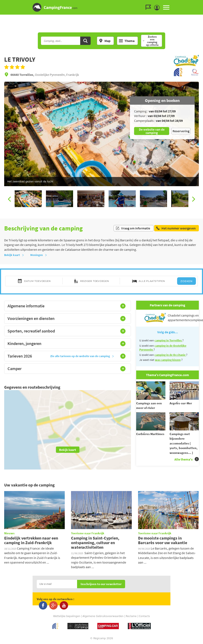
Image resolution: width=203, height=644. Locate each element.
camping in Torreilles (168, 340)
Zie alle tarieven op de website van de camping (82, 356)
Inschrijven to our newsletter (101, 584)
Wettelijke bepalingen (67, 616)
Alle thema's (187, 459)
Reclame (131, 616)
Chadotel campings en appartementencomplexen (172, 318)
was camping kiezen (168, 360)
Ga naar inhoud (200, 3)
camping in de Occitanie (170, 355)
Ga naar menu (198, 3)
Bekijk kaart (14, 255)
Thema (127, 41)
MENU (166, 7)
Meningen (39, 255)
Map (105, 41)
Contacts (144, 616)
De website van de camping (152, 131)
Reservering (181, 131)
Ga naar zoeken (202, 3)
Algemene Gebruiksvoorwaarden (103, 616)
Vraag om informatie (133, 228)
